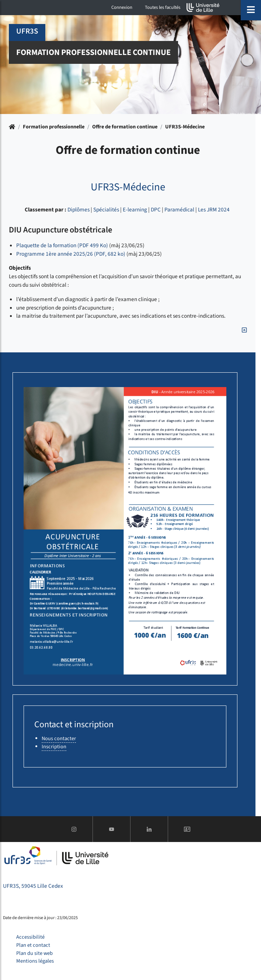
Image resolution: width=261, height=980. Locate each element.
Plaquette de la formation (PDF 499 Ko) (62, 245)
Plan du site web (34, 953)
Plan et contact (33, 945)
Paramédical (179, 210)
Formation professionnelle (54, 127)
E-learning (135, 210)
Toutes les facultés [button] (163, 7)
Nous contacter (59, 739)
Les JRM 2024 (214, 210)
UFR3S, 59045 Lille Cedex (33, 886)
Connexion (122, 7)
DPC (156, 210)
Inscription (54, 747)
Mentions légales (35, 961)
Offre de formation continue (125, 127)
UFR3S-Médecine (185, 127)
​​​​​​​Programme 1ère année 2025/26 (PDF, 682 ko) (71, 254)
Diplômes (79, 210)
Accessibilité (30, 937)
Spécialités (106, 210)
